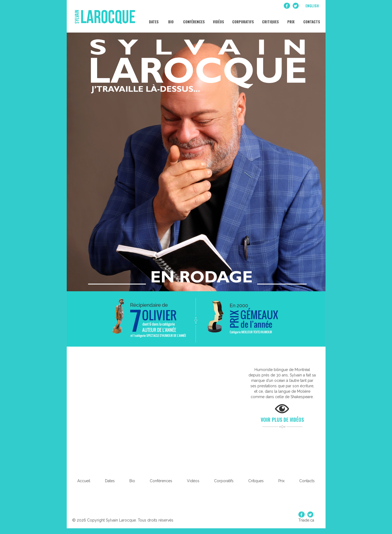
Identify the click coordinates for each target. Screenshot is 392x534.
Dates (153, 19)
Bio (170, 19)
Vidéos (218, 19)
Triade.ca (306, 520)
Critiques (270, 19)
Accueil (84, 481)
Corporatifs (243, 19)
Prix (291, 19)
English (312, 6)
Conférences (194, 19)
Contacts (311, 19)
